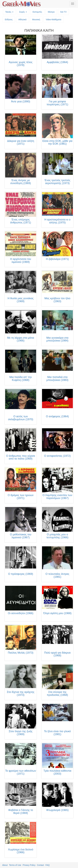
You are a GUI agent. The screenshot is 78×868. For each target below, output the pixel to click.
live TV (64, 12)
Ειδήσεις (9, 20)
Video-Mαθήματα (54, 20)
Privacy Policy (29, 865)
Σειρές (23, 12)
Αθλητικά (22, 20)
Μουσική (36, 20)
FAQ (47, 865)
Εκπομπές (37, 12)
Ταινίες (9, 12)
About (5, 865)
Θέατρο (51, 12)
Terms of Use (15, 865)
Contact (40, 865)
